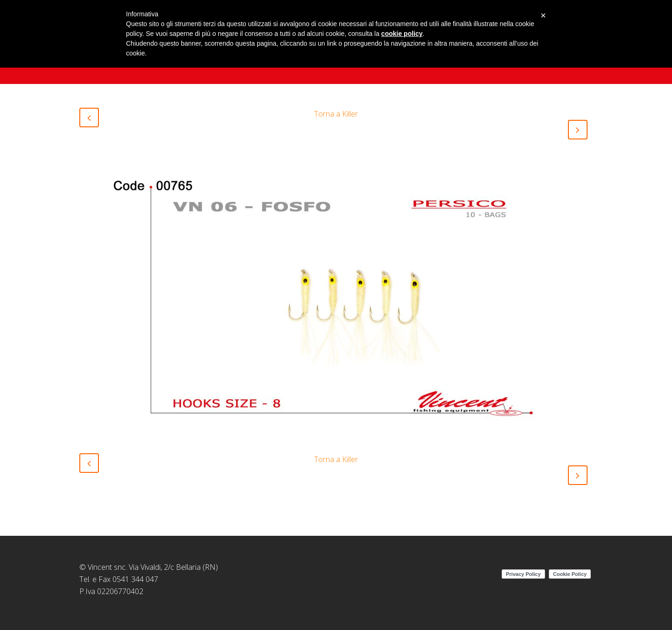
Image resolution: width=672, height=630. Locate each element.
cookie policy (402, 34)
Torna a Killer (336, 114)
